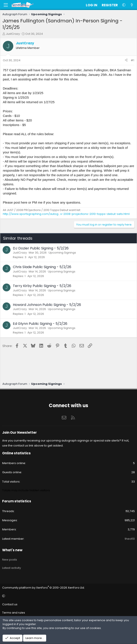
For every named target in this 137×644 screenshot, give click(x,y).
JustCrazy (13, 34)
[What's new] (132, 5)
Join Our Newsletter (19, 432)
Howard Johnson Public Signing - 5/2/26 (47, 305)
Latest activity (12, 568)
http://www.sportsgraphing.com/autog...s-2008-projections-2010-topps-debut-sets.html (66, 214)
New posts (10, 560)
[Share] (126, 60)
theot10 (130, 539)
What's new (12, 550)
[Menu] (6, 5)
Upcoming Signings (62, 253)
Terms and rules (14, 613)
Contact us (10, 604)
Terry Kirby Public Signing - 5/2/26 (42, 286)
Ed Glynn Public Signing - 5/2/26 (40, 324)
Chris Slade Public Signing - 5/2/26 (42, 267)
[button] (124, 5)
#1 (132, 60)
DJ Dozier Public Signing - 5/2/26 (41, 248)
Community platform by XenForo (43, 588)
